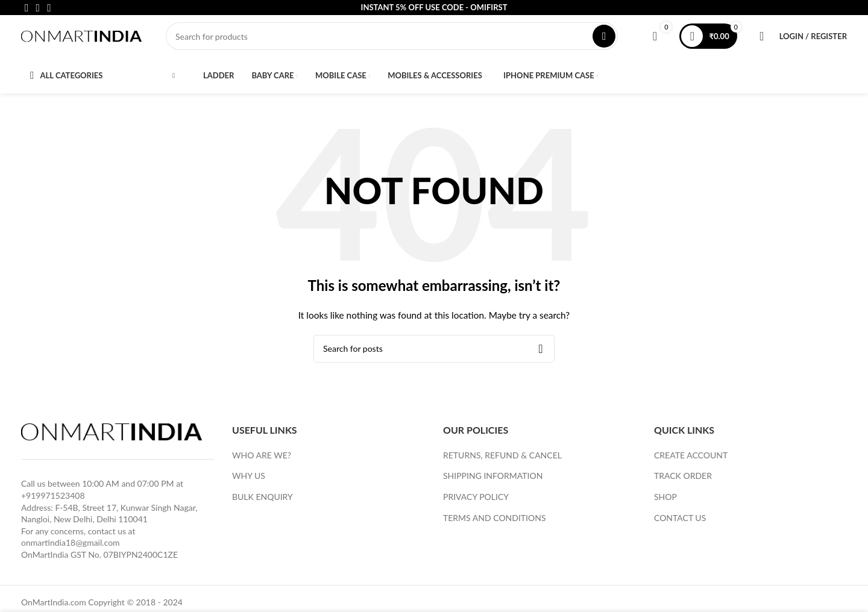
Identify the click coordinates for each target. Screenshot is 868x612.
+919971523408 (53, 501)
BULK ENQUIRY (263, 503)
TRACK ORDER (683, 482)
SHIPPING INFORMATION (493, 482)
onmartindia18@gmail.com (71, 548)
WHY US (249, 482)
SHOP (665, 503)
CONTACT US (680, 523)
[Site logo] (81, 38)
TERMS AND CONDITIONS (495, 523)
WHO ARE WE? (262, 461)
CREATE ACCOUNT (691, 461)
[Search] (392, 39)
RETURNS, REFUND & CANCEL (502, 461)
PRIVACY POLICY (476, 503)
